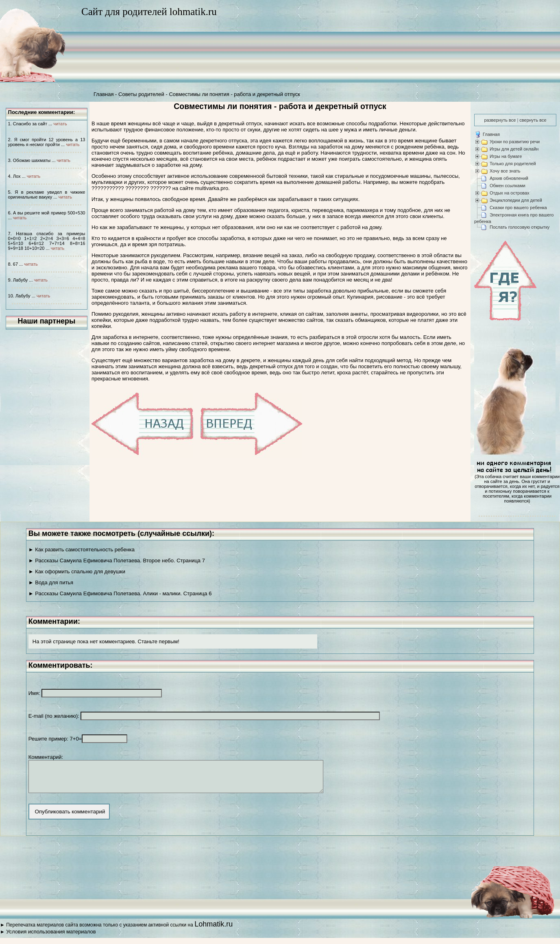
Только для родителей (513, 164)
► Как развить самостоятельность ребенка (82, 550)
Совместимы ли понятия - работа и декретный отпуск (234, 94)
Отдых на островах (510, 193)
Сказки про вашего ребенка (518, 208)
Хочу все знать (505, 171)
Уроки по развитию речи (515, 142)
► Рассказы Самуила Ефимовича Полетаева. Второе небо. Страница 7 (117, 560)
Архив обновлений (509, 178)
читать (60, 124)
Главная (104, 94)
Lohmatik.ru (214, 930)
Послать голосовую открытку (520, 227)
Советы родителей (141, 94)
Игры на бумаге (506, 156)
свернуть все (533, 120)
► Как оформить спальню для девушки (77, 571)
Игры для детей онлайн (514, 149)
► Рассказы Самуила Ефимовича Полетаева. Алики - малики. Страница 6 (120, 593)
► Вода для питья (51, 582)
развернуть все (500, 120)
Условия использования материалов (51, 938)
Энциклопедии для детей (516, 200)
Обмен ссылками (508, 186)
